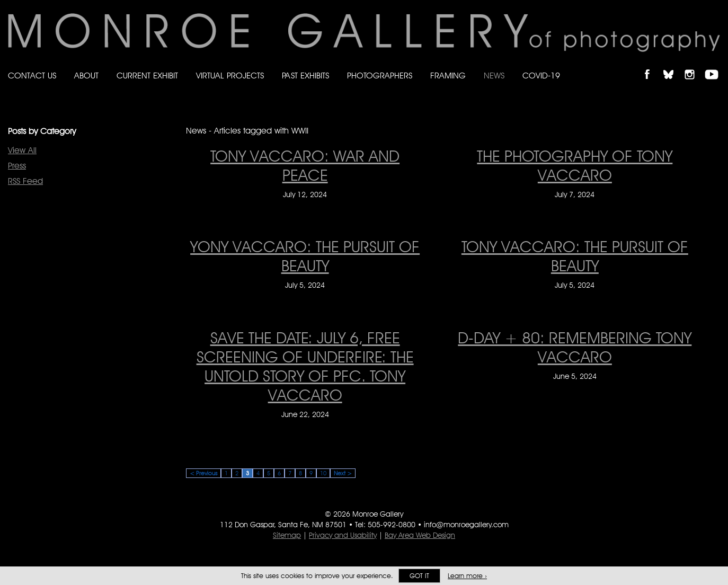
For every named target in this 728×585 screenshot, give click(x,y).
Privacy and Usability (343, 535)
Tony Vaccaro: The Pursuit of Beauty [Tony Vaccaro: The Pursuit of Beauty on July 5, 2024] (575, 256)
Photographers (380, 76)
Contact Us (32, 76)
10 (323, 473)
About (86, 76)
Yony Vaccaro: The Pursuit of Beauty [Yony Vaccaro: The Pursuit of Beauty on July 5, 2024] (305, 256)
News (494, 76)
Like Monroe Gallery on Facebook (652, 65)
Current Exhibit (147, 76)
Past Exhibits (305, 76)
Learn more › (467, 576)
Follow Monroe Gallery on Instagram (694, 65)
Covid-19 (541, 76)
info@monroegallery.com (466, 525)
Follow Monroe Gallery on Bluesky (673, 65)
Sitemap (287, 535)
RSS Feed (25, 181)
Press (17, 166)
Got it (419, 576)
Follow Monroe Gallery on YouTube (715, 65)
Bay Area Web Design (420, 535)
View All (22, 150)
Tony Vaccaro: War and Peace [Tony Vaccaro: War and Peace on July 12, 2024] (305, 165)
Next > (343, 473)
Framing (448, 76)
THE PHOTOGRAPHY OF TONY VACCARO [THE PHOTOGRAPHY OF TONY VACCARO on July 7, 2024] (575, 165)
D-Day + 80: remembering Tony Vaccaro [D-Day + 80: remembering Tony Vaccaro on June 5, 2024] (575, 347)
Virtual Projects (230, 76)
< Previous (203, 473)
